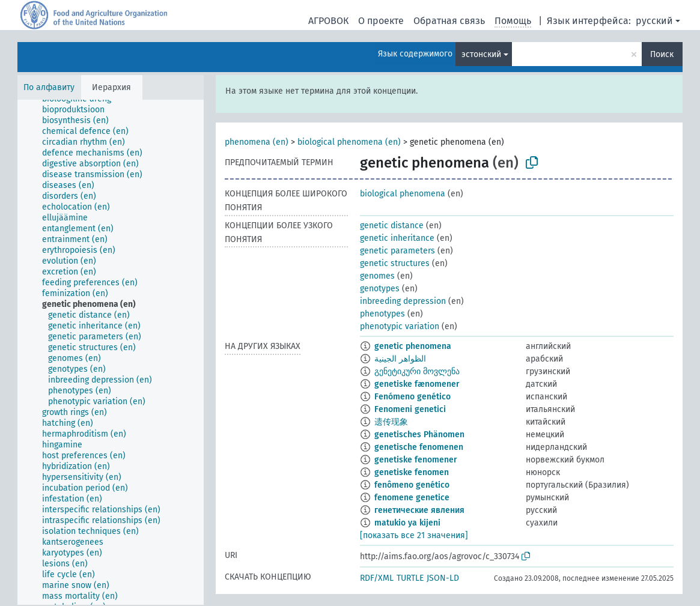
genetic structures (395, 263)
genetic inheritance (397, 238)
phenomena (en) (257, 142)
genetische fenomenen (419, 447)
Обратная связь (449, 21)
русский (654, 21)
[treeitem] (78, 110)
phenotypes (382, 314)
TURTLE (410, 578)
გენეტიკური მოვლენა (417, 371)
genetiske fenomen (412, 472)
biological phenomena (403, 194)
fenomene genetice (412, 498)
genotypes (380, 289)
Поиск (662, 54)
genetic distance (392, 226)
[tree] (111, 352)
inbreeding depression (403, 301)
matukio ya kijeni (407, 523)
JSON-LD (443, 578)
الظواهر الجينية (400, 359)
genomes (377, 276)
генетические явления (419, 510)
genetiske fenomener (416, 460)
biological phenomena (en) (349, 142)
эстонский (481, 54)
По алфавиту (49, 87)
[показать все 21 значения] (414, 535)
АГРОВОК (328, 21)
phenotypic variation (400, 326)
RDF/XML (377, 578)
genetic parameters (397, 251)
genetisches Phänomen (419, 435)
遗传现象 (391, 422)
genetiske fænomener (417, 384)
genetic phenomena (413, 346)
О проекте (381, 21)
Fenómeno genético (412, 397)
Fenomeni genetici (410, 409)
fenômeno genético (412, 485)
